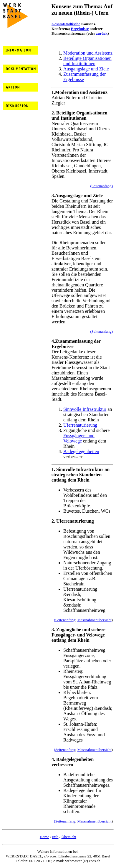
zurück (102, 33)
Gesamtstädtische (66, 24)
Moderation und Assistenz (88, 53)
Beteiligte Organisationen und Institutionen (87, 61)
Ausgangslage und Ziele (86, 69)
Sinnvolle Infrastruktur (85, 409)
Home (44, 837)
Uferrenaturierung (80, 425)
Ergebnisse (80, 29)
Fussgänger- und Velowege (79, 438)
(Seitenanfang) (101, 186)
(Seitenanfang (64, 620)
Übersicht (69, 837)
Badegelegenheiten (81, 451)
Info (55, 837)
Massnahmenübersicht (94, 620)
